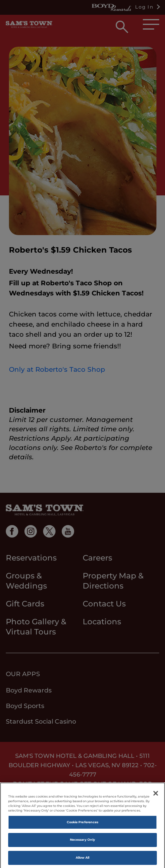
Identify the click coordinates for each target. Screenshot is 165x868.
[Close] (156, 796)
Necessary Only (82, 842)
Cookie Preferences (82, 824)
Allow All (83, 860)
